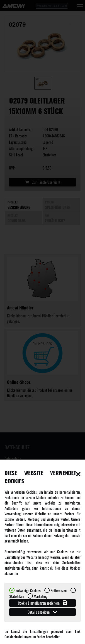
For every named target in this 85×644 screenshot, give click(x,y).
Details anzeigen (42, 612)
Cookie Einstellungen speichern (43, 603)
